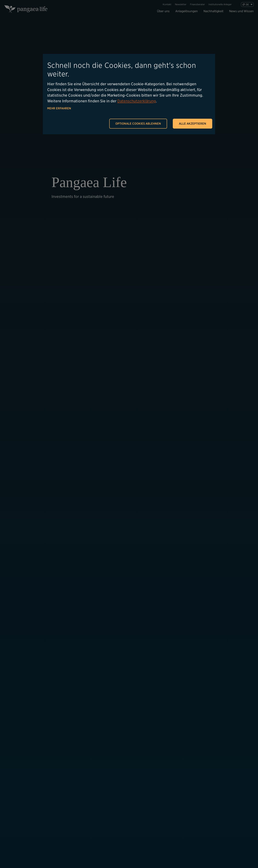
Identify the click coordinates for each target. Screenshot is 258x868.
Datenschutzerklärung (137, 101)
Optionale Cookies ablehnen (138, 124)
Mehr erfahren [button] (59, 108)
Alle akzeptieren (193, 124)
